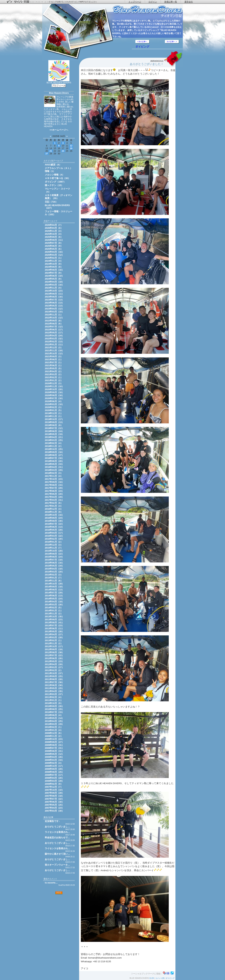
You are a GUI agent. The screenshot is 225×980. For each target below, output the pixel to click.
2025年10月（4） (54, 234)
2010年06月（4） (54, 715)
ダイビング (142, 47)
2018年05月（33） (54, 464)
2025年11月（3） (54, 231)
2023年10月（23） (54, 291)
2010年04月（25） (54, 721)
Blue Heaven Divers (59, 93)
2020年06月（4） (54, 401)
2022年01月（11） (54, 345)
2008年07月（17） (54, 775)
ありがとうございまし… (57, 827)
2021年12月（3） (54, 348)
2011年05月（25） (54, 688)
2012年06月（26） (54, 658)
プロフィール (59, 86)
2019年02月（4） (54, 443)
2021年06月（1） (54, 365)
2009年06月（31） (54, 751)
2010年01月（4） (54, 730)
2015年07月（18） (54, 560)
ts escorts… (51, 883)
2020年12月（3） (54, 383)
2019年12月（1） (54, 413)
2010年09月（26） (54, 706)
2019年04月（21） (54, 437)
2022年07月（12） (54, 327)
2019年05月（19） (54, 434)
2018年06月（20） (54, 461)
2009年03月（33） (54, 760)
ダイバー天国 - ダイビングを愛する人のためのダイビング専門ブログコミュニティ (54, 2)
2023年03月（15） (54, 312)
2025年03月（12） (54, 255)
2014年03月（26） (54, 605)
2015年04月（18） (54, 569)
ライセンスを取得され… (57, 832)
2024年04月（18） (54, 282)
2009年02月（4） (54, 763)
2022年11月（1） (54, 315)
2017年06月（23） (54, 491)
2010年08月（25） (54, 709)
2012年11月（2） (54, 643)
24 (63, 151)
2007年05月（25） (54, 805)
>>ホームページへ (59, 130)
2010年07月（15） (54, 712)
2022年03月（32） (54, 339)
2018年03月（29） (54, 470)
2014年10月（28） (54, 584)
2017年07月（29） (54, 488)
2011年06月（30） (54, 685)
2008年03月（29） (54, 781)
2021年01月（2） (54, 380)
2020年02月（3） (54, 407)
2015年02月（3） (54, 575)
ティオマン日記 (148, 12)
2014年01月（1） (54, 611)
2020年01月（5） (54, 410)
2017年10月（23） (54, 479)
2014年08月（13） (54, 590)
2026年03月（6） (54, 228)
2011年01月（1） (54, 700)
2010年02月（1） (54, 727)
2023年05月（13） (54, 306)
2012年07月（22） (54, 655)
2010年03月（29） (54, 724)
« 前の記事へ (142, 42)
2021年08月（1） (54, 359)
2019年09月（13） (54, 422)
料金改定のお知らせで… (57, 838)
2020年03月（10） (54, 404)
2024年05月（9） (54, 279)
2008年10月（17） (54, 766)
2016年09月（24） (54, 518)
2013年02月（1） (54, 640)
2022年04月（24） (54, 336)
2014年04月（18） (54, 602)
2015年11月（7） (54, 548)
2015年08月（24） (54, 557)
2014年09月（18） (54, 587)
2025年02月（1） (54, 258)
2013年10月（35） (54, 616)
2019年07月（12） (54, 428)
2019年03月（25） (54, 440)
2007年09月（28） (54, 793)
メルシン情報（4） (55, 175)
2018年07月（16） (54, 458)
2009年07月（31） (54, 748)
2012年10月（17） (54, 646)
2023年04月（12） (54, 309)
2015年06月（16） (54, 563)
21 (51, 151)
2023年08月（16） (54, 297)
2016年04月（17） (54, 533)
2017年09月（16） (54, 482)
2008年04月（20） (54, 778)
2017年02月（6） (54, 503)
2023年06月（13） (54, 303)
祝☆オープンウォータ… (57, 865)
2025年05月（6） (54, 249)
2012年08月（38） (54, 652)
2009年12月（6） (54, 733)
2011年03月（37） (54, 694)
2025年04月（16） (54, 252)
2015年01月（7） (54, 578)
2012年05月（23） (54, 661)
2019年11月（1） (54, 416)
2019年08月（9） (54, 425)
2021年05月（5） (54, 368)
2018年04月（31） (54, 467)
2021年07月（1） (54, 362)
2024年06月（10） (54, 276)
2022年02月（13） (54, 342)
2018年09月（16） (54, 452)
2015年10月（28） (54, 551)
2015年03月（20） (54, 572)
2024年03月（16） (54, 285)
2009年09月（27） (54, 742)
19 (71, 148)
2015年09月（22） (54, 554)
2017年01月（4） (54, 506)
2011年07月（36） (54, 682)
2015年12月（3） (54, 545)
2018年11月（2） (54, 446)
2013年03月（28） (54, 637)
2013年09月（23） (54, 619)
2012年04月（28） (54, 664)
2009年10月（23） (54, 739)
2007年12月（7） (54, 787)
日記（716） (51, 202)
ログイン (153, 2)
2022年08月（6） (54, 324)
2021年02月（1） (54, 377)
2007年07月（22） (54, 799)
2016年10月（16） (54, 515)
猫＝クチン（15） (54, 185)
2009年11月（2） (54, 736)
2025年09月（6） (54, 237)
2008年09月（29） (54, 769)
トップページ (135, 2)
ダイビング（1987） (55, 182)
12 (71, 146)
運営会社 (189, 2)
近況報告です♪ (52, 821)
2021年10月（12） (54, 353)
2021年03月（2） (54, 374)
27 (47, 154)
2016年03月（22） (54, 536)
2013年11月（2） (54, 614)
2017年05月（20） (54, 494)
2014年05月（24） (54, 599)
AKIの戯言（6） (53, 165)
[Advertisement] (59, 917)
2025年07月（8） (54, 243)
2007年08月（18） (54, 796)
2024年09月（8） (54, 267)
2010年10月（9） (54, 703)
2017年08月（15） (54, 485)
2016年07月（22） (54, 524)
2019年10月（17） (54, 419)
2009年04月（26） (54, 757)
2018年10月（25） (54, 449)
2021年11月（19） (54, 350)
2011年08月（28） (54, 679)
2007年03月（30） (54, 811)
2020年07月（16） (54, 398)
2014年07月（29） (54, 593)
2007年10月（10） (54, 790)
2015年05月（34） (54, 566)
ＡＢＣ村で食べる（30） (57, 178)
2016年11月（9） (54, 512)
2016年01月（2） (54, 542)
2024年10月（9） (54, 264)
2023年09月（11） (54, 294)
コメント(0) (160, 978)
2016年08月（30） (54, 521)
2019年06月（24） (54, 431)
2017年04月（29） (54, 497)
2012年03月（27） (54, 667)
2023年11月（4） (54, 288)
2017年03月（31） (54, 500)
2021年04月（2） (54, 371)
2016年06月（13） (54, 527)
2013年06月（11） (54, 628)
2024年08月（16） (54, 270)
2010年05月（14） (54, 718)
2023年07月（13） (54, 300)
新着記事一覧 (171, 2)
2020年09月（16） (54, 392)
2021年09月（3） (54, 356)
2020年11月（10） (54, 386)
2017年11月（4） (54, 476)
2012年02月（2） (54, 670)
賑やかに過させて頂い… (57, 854)
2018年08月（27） (54, 455)
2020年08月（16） (54, 395)
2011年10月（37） (54, 673)
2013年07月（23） (54, 625)
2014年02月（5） (54, 608)
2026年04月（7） (54, 225)
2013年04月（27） (54, 634)
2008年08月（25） (54, 772)
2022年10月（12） (54, 318)
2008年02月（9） (54, 784)
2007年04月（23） (54, 808)
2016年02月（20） (54, 539)
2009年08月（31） (54, 745)
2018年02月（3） (54, 473)
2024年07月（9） (54, 273)
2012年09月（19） (54, 649)
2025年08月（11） (54, 240)
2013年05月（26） (54, 631)
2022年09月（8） (54, 321)
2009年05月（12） (54, 754)
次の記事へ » (172, 42)
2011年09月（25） (54, 676)
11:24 (151, 978)
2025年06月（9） (54, 246)
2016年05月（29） (54, 530)
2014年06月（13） (54, 596)
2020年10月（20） (54, 389)
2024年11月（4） (54, 261)
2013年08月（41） (54, 622)
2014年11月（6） (54, 581)
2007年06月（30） (54, 802)
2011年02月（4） (54, 697)
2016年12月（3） (54, 509)
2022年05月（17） (54, 333)
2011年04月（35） (54, 691)
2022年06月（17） (54, 330)
